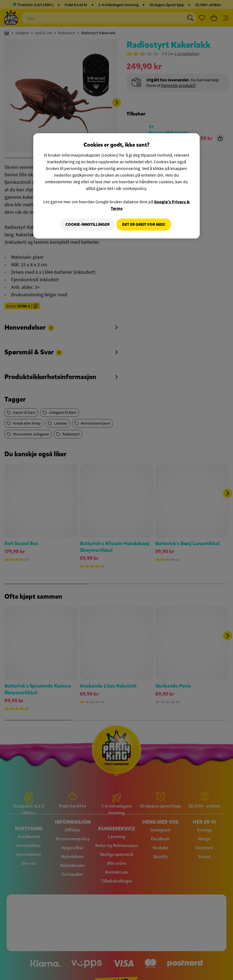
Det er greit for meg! (144, 225)
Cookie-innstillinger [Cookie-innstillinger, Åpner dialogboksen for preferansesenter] (86, 225)
